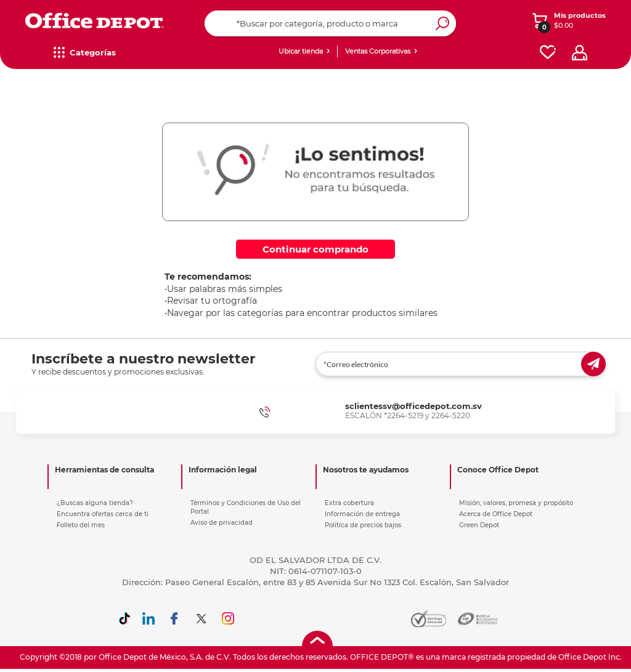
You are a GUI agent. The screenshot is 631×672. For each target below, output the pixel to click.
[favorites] (548, 53)
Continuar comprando (315, 249)
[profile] (580, 53)
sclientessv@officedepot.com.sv (413, 406)
